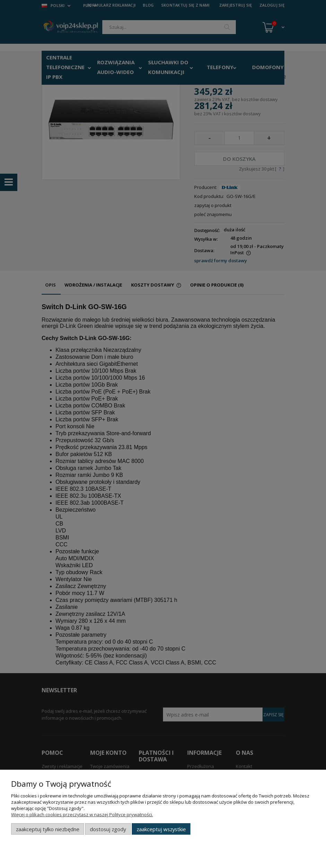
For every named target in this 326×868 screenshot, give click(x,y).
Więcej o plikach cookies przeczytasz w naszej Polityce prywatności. (82, 815)
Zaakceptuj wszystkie (161, 829)
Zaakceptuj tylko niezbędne (48, 829)
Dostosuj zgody (108, 829)
